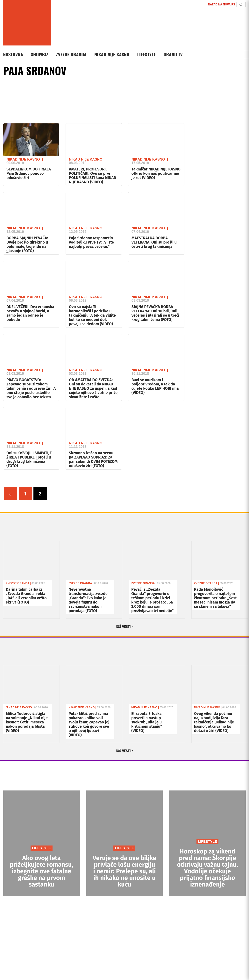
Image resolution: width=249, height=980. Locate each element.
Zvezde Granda (71, 54)
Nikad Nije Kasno (112, 54)
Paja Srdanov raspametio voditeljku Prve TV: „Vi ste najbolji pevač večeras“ (91, 242)
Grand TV (173, 54)
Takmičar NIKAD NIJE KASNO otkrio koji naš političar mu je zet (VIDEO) (156, 173)
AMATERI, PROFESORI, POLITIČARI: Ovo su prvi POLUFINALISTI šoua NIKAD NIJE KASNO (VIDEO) (92, 176)
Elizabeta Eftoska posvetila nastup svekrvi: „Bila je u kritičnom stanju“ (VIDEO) (147, 722)
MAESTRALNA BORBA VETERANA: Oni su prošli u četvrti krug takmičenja (154, 242)
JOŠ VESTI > (125, 627)
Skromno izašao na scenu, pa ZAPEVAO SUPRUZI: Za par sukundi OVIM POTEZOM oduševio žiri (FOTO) (93, 459)
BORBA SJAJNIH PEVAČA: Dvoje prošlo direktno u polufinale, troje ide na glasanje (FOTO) (27, 244)
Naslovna (13, 54)
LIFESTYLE (42, 848)
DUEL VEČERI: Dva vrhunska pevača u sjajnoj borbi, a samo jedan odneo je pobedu (30, 313)
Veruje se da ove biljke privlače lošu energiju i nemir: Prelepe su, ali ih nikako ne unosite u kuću (125, 871)
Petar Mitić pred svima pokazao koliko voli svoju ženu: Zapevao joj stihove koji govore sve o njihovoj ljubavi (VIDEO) (89, 724)
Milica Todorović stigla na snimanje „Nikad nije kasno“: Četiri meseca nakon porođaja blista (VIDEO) (27, 722)
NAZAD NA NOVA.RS (221, 4)
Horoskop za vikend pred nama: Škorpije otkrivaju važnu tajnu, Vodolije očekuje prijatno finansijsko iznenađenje (207, 868)
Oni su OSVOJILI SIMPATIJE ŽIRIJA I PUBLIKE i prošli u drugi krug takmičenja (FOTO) (29, 459)
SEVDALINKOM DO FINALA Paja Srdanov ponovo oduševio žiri (29, 173)
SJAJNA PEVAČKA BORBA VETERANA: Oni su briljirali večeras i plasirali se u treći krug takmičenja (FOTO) (155, 313)
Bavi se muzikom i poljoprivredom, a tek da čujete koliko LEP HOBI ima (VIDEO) (155, 386)
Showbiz (39, 54)
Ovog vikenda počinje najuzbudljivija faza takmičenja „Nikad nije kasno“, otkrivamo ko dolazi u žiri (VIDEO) (214, 722)
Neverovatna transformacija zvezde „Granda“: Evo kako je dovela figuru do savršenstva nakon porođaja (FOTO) (88, 600)
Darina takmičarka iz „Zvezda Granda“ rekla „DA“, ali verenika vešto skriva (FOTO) (26, 596)
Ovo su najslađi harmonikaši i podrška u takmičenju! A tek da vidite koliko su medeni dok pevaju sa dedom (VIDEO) (92, 315)
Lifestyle (146, 54)
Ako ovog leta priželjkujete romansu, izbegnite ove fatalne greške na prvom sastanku (41, 871)
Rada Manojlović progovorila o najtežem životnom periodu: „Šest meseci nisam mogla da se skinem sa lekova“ (215, 598)
